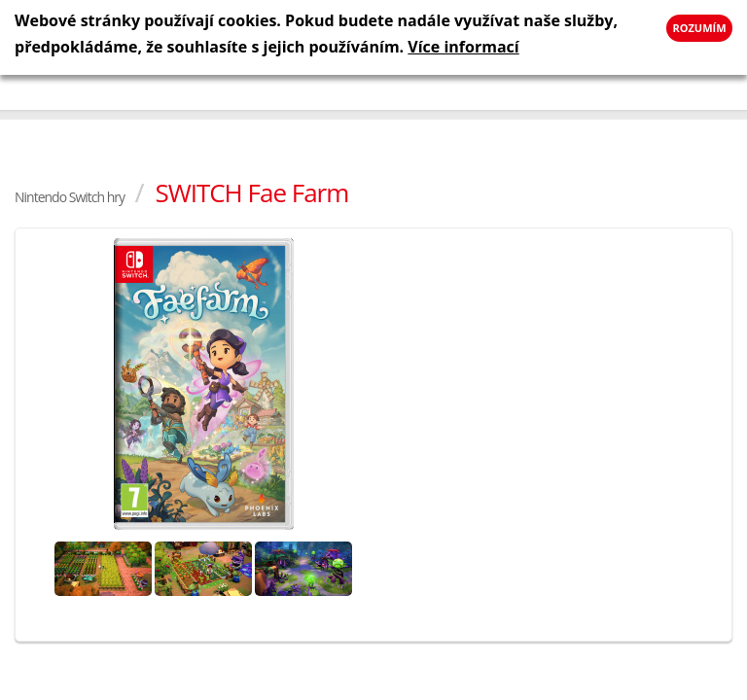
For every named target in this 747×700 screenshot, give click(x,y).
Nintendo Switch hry (70, 197)
